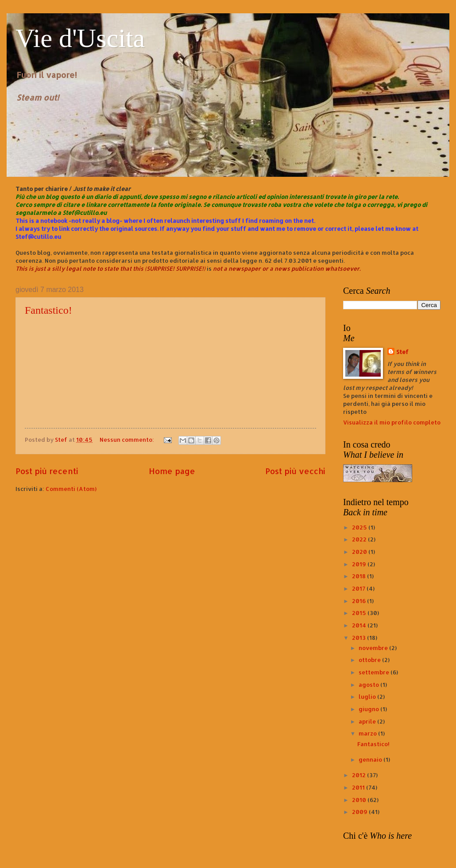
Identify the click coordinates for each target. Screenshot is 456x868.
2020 (360, 552)
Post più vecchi (295, 471)
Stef (402, 352)
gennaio (371, 759)
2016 (359, 601)
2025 (360, 527)
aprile (368, 721)
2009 (360, 812)
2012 (359, 775)
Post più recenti (47, 471)
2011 (359, 787)
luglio (368, 697)
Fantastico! (48, 310)
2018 (359, 576)
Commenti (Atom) (71, 489)
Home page (172, 471)
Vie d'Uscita (80, 38)
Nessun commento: (128, 440)
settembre (375, 672)
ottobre (370, 660)
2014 (360, 625)
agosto (369, 685)
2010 (360, 800)
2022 (360, 539)
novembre (374, 648)
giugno (369, 709)
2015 (360, 613)
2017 (359, 588)
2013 (359, 638)
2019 (360, 564)
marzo (368, 733)
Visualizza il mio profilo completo (392, 422)
